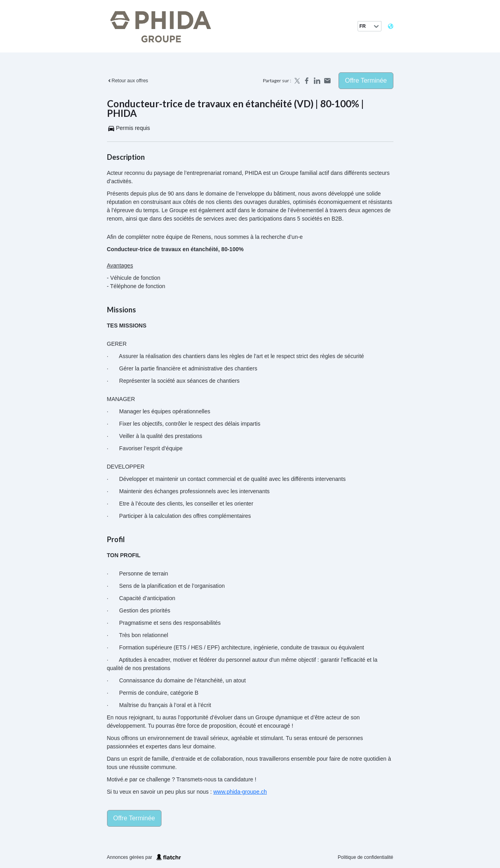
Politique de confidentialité (365, 857)
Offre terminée (366, 80)
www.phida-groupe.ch (240, 792)
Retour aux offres (128, 81)
